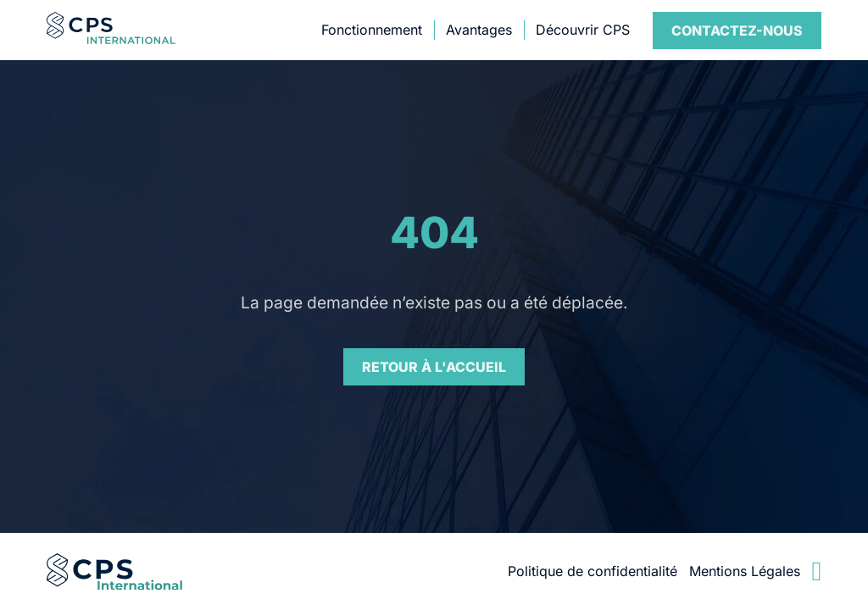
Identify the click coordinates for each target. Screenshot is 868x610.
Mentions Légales (745, 571)
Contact (737, 30)
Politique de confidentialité (593, 571)
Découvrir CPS (583, 30)
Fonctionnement (372, 30)
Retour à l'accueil (434, 367)
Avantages (479, 30)
